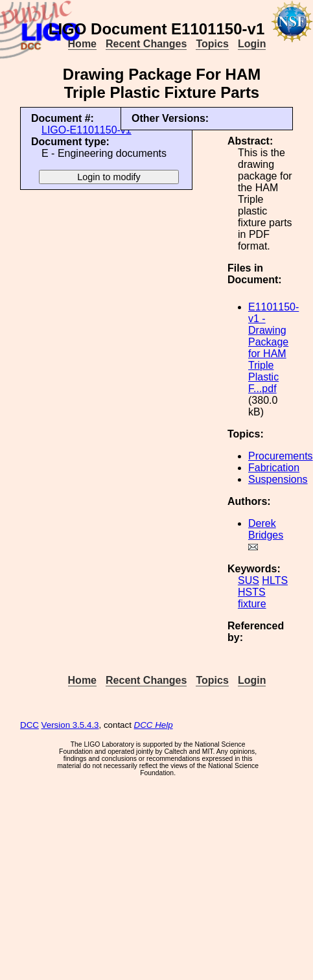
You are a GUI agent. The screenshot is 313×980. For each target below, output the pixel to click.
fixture (252, 604)
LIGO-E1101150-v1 (87, 130)
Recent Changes (146, 44)
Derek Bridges (266, 529)
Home (82, 44)
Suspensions (278, 479)
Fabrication (274, 468)
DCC (29, 725)
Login (252, 44)
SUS (249, 580)
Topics (212, 44)
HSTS (252, 592)
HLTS (275, 580)
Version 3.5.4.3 (70, 725)
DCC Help (154, 725)
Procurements (281, 456)
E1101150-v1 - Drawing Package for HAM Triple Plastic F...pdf (273, 348)
